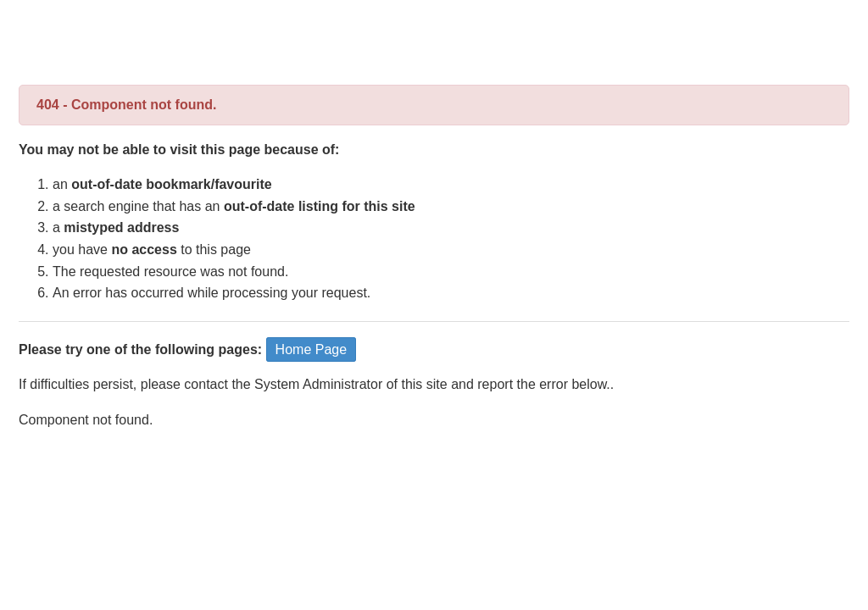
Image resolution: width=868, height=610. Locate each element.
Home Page (312, 349)
